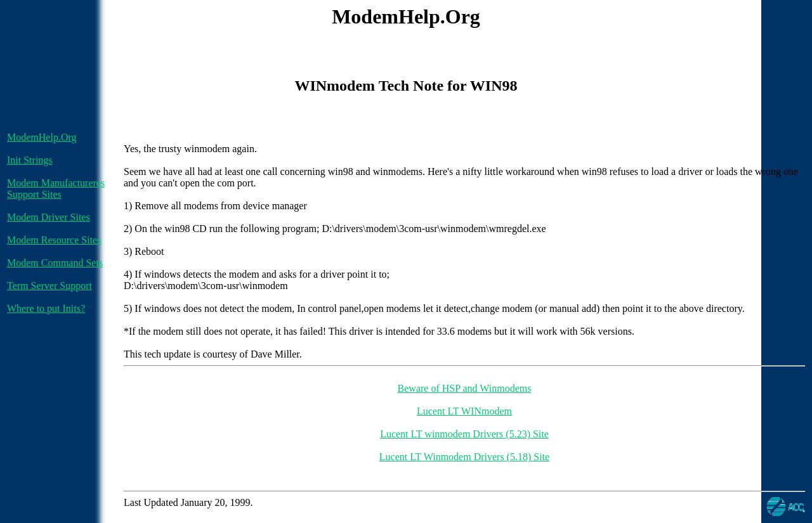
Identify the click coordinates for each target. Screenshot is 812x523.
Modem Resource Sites (54, 240)
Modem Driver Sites (49, 217)
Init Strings (30, 160)
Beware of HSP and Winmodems (465, 388)
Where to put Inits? (46, 308)
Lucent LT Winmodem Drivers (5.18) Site (464, 457)
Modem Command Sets (55, 263)
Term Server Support (49, 286)
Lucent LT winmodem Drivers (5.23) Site (464, 434)
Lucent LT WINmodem (464, 411)
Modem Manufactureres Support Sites (56, 189)
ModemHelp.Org (42, 137)
